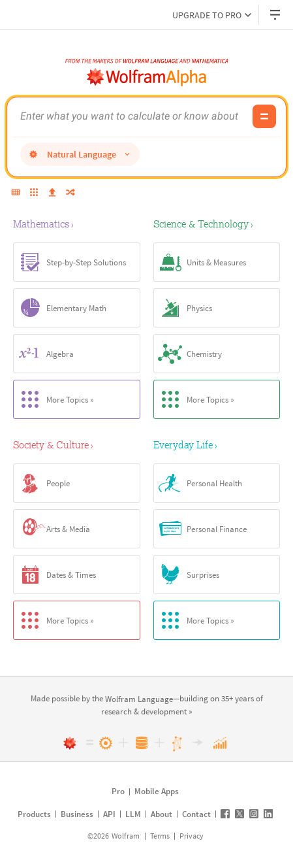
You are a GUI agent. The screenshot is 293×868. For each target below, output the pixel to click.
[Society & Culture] (77, 444)
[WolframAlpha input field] (133, 116)
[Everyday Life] (217, 444)
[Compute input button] (264, 116)
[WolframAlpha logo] (147, 77)
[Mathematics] (77, 224)
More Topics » (54, 399)
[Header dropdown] (276, 15)
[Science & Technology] (217, 224)
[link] (139, 700)
